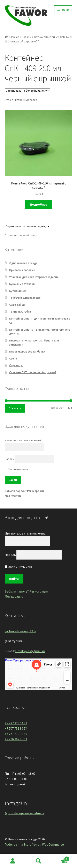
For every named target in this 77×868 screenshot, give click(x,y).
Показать (15, 408)
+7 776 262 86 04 (16, 739)
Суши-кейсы (17, 305)
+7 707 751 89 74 (16, 728)
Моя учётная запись (13, 861)
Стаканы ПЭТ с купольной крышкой (33, 372)
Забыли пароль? (16, 491)
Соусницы (16, 365)
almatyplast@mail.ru (30, 651)
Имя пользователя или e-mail (23, 440)
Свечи (13, 358)
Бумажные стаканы (22, 284)
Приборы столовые (22, 270)
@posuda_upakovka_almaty (25, 813)
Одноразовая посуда (23, 263)
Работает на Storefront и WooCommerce (34, 844)
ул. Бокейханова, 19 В (20, 631)
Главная (14, 37)
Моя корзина (13, 496)
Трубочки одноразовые (25, 298)
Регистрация (36, 491)
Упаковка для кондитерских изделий (34, 277)
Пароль (9, 459)
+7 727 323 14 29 (16, 723)
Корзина (60, 858)
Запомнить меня (17, 469)
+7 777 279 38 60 (16, 734)
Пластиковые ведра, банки (27, 352)
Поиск (38, 861)
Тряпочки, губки (20, 312)
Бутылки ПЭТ (18, 291)
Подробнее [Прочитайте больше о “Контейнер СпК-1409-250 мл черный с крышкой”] (38, 204)
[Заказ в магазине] (28, 91)
